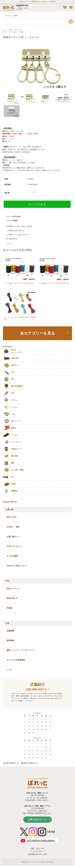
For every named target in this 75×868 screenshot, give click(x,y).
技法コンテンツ (13, 588)
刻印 (13, 379)
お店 (8, 623)
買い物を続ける (12, 239)
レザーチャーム (17, 442)
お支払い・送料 (13, 527)
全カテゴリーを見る (37, 333)
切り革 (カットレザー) (16, 351)
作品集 (9, 608)
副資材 (13, 428)
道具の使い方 (12, 598)
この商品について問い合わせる (17, 235)
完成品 (13, 484)
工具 (13, 372)
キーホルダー (18, 30)
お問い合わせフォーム (38, 820)
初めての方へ (12, 517)
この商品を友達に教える (15, 230)
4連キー (22, 32)
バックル (14, 407)
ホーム (5, 30)
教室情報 (10, 640)
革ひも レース (16, 421)
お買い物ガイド (13, 537)
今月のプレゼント (14, 546)
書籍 (13, 463)
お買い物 (9, 510)
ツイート (9, 244)
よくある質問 (12, 556)
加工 (13, 477)
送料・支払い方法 (38, 848)
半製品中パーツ (17, 449)
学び (8, 581)
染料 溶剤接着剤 (17, 386)
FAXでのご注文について (17, 566)
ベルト (13, 414)
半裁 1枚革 (15, 358)
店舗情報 (10, 631)
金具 (11, 30)
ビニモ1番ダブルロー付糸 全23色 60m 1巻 (19, 283)
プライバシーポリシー (38, 851)
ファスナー (15, 435)
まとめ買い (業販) (17, 470)
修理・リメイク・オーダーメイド (20, 650)
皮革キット (15, 365)
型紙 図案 (14, 456)
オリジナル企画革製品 (16, 660)
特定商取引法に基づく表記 (38, 854)
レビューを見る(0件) (13, 216)
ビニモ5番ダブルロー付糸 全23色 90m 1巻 (54, 283)
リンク (9, 670)
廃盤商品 (14, 491)
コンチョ (14, 400)
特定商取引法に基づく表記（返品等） (20, 226)
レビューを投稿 (12, 221)
